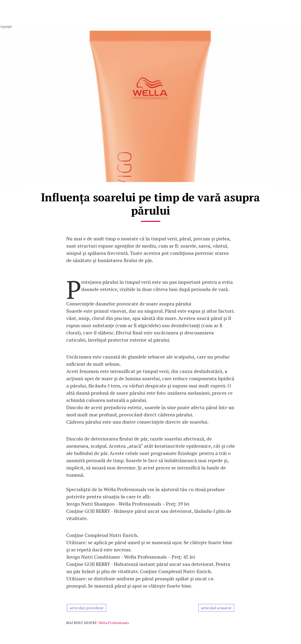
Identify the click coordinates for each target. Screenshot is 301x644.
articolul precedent (87, 608)
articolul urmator (216, 608)
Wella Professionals (114, 623)
